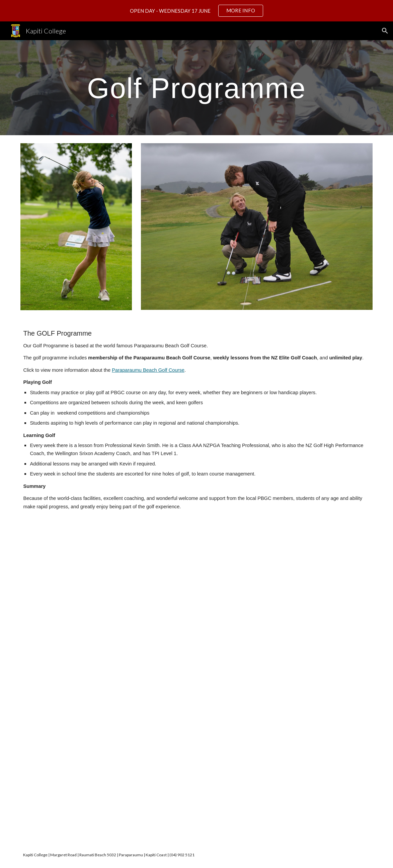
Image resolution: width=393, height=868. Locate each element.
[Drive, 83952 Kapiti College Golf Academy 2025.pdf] (212, 682)
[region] (196, 11)
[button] (385, 31)
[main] (196, 88)
